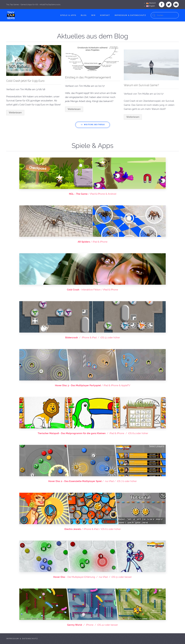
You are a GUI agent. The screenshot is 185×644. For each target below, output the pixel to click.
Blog (84, 15)
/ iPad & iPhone (93, 242)
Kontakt (105, 15)
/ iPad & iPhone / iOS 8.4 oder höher (93, 433)
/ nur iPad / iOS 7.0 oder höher (93, 481)
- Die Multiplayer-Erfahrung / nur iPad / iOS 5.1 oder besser (93, 577)
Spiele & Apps (68, 15)
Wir (93, 15)
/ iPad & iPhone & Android (93, 194)
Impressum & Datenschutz (130, 15)
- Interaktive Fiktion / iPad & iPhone (93, 290)
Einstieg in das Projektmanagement (88, 77)
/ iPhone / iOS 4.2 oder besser (93, 625)
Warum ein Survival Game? (141, 147)
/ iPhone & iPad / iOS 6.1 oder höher (93, 529)
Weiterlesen (15, 113)
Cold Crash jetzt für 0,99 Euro (25, 81)
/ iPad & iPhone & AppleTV (93, 385)
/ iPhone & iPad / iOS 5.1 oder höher (93, 338)
